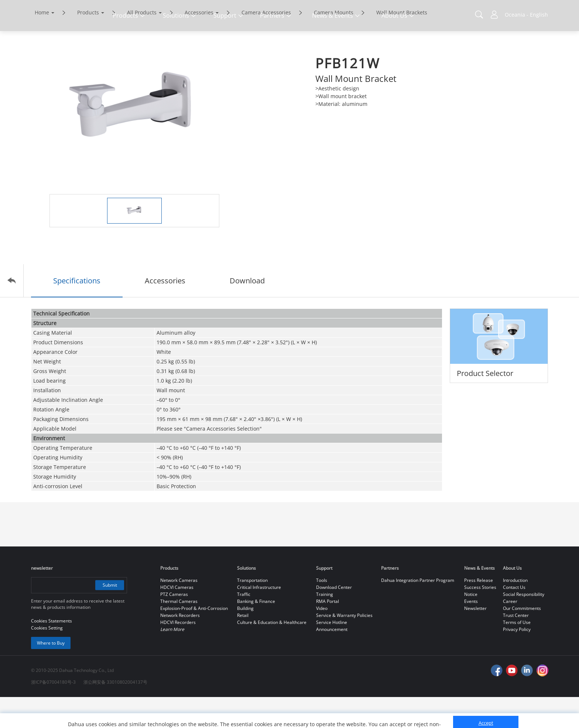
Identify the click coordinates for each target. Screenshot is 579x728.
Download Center (334, 618)
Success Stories (480, 618)
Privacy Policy (517, 660)
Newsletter (475, 639)
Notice (471, 625)
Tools (322, 611)
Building (245, 639)
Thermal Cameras (179, 632)
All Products (142, 43)
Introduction (515, 611)
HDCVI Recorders (178, 653)
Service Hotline (332, 653)
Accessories (199, 43)
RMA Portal (328, 632)
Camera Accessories (266, 43)
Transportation (252, 611)
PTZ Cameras (174, 625)
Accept (486, 701)
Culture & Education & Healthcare (272, 653)
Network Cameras (179, 611)
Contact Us (514, 618)
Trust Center (516, 646)
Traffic (244, 625)
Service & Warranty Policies (344, 646)
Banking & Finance (256, 632)
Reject (486, 718)
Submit (109, 616)
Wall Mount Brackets (402, 43)
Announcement (332, 660)
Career (510, 632)
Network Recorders (180, 646)
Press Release (479, 611)
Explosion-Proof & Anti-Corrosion (194, 639)
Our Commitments (522, 639)
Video (322, 639)
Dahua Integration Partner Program (418, 611)
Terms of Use (517, 653)
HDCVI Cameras (177, 618)
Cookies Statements (92, 717)
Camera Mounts (334, 43)
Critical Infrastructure (259, 618)
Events (471, 632)
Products (88, 43)
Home (42, 43)
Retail (243, 646)
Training (325, 625)
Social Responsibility (524, 625)
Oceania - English (526, 15)
